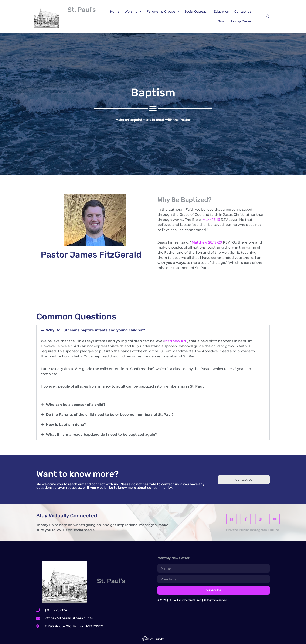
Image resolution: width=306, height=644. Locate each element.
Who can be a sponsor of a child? (76, 405)
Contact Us (243, 11)
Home (115, 11)
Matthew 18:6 (176, 341)
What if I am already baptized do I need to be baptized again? (101, 435)
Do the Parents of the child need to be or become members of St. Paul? (110, 415)
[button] (267, 16)
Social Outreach (197, 11)
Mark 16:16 (211, 220)
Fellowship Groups (163, 11)
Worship (133, 11)
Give (221, 21)
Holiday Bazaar (241, 21)
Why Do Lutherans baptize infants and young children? (96, 330)
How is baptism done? (66, 425)
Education (222, 11)
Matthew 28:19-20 (207, 242)
